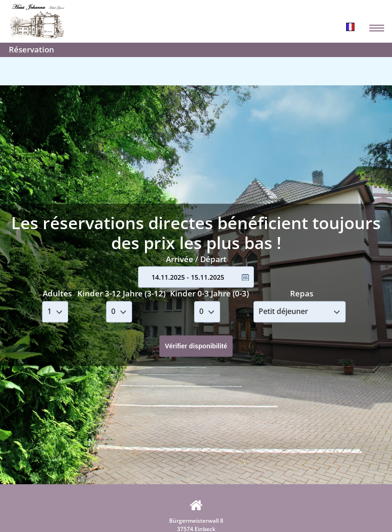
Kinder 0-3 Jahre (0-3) (209, 293)
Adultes (57, 293)
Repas (302, 293)
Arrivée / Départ (196, 259)
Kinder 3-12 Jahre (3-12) (121, 293)
